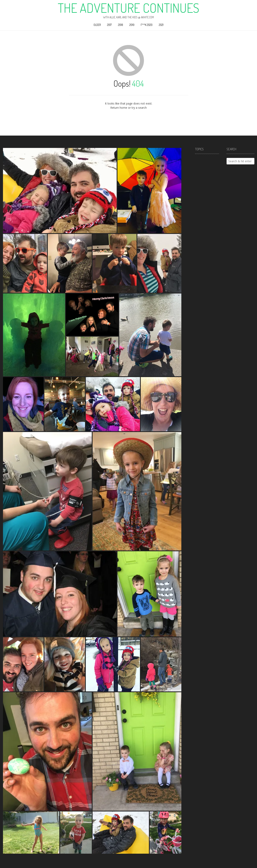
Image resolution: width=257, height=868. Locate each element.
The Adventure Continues (128, 8)
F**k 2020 (147, 25)
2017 (109, 25)
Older (97, 25)
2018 (121, 25)
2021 (161, 25)
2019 (132, 25)
